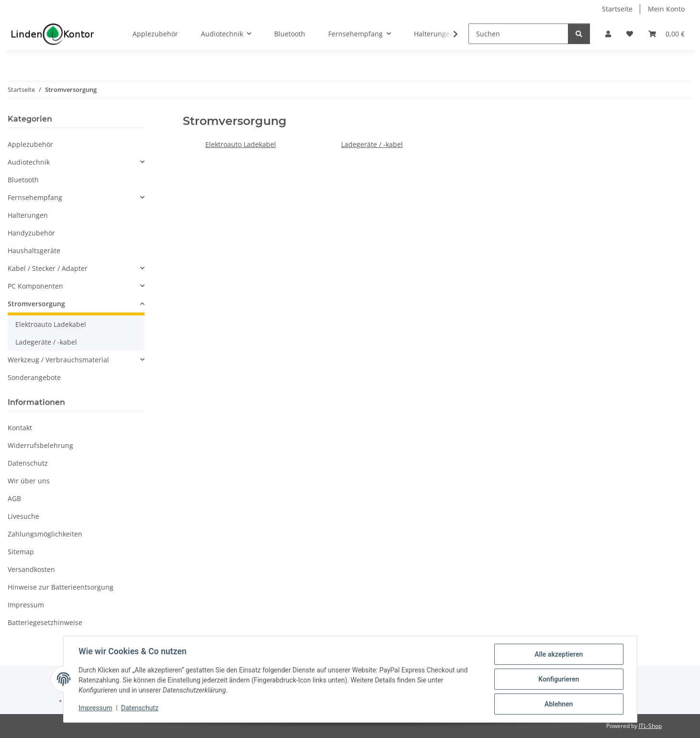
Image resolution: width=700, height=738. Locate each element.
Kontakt (20, 428)
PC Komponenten (35, 286)
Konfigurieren (559, 679)
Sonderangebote (34, 377)
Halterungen (28, 215)
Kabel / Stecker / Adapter (48, 268)
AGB (14, 498)
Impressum (96, 708)
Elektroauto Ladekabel (241, 144)
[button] (608, 34)
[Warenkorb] (667, 34)
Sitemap (21, 552)
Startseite (617, 9)
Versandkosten (31, 569)
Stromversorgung (36, 304)
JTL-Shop (650, 726)
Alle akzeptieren (559, 654)
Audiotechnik (29, 162)
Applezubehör (30, 144)
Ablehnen (559, 704)
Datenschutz (140, 708)
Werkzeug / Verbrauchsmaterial (58, 360)
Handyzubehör (31, 233)
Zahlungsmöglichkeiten (45, 534)
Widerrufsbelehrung (40, 445)
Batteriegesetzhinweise (45, 622)
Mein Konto (666, 9)
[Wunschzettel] (630, 34)
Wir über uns (29, 481)
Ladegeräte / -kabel (372, 144)
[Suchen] (518, 34)
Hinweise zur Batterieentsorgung (61, 587)
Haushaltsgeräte (34, 251)
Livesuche (23, 516)
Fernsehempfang (35, 197)
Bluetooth (23, 180)
